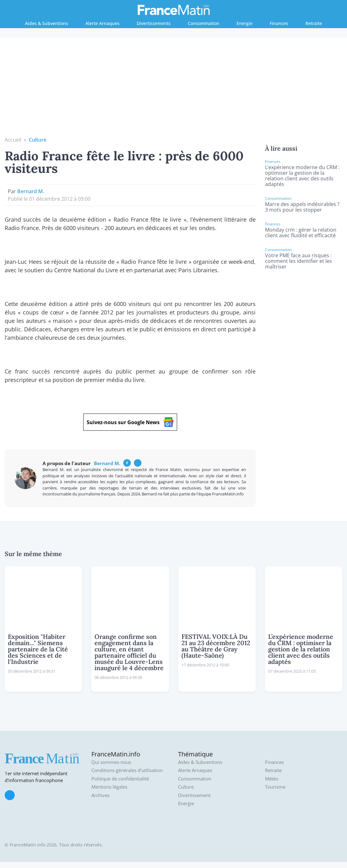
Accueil (13, 140)
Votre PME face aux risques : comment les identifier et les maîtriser (299, 261)
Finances (279, 23)
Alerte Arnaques (102, 23)
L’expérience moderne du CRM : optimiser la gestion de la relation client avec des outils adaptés (302, 176)
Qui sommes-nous (111, 762)
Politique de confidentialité (120, 779)
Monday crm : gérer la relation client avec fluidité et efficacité (301, 233)
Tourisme (275, 787)
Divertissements (154, 23)
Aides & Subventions (47, 23)
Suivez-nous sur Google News (130, 422)
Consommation (204, 23)
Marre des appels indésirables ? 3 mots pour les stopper (302, 207)
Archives (100, 795)
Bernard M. (31, 191)
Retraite (314, 23)
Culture (38, 140)
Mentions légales (109, 787)
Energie (245, 23)
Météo (272, 779)
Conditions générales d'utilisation (127, 770)
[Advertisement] (174, 89)
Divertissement (194, 795)
